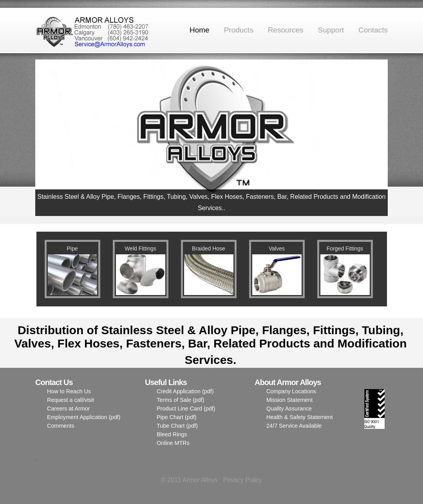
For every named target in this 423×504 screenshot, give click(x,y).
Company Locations (291, 391)
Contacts (373, 30)
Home (200, 30)
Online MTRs (173, 443)
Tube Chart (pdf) (177, 426)
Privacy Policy (242, 480)
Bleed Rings (172, 434)
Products (239, 30)
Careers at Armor (69, 409)
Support (331, 30)
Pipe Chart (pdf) (177, 417)
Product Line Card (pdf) (186, 409)
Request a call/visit (70, 400)
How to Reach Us (69, 391)
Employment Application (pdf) (84, 417)
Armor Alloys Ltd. (94, 31)
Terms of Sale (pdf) (181, 400)
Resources (286, 30)
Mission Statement (289, 400)
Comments (61, 426)
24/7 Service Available (294, 426)
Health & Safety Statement (300, 417)
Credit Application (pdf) (185, 391)
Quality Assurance (289, 409)
